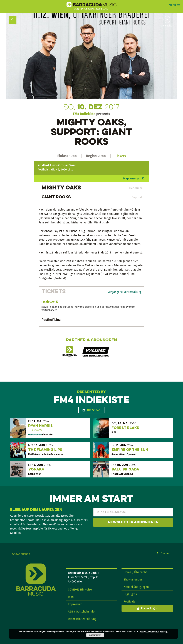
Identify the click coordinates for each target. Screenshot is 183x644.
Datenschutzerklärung (82, 619)
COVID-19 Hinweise (80, 590)
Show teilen (167, 26)
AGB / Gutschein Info (81, 612)
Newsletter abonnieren (133, 522)
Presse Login (149, 608)
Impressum (75, 604)
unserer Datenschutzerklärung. (154, 631)
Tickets (120, 156)
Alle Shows (93, 410)
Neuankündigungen (136, 587)
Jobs (71, 597)
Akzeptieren (95, 635)
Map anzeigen (132, 178)
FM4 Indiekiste (84, 114)
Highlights (130, 594)
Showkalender (133, 580)
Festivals (129, 602)
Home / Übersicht (135, 572)
